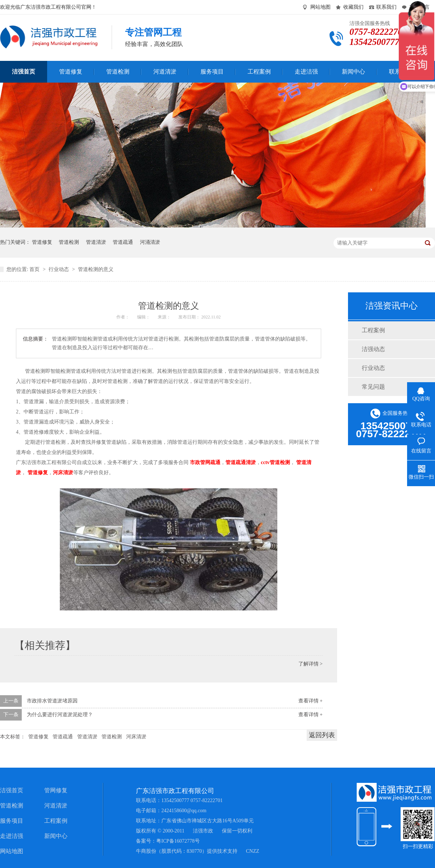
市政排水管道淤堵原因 (52, 701)
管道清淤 (96, 242)
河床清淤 (136, 737)
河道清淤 (56, 806)
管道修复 (42, 242)
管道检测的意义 (96, 269)
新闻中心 (56, 836)
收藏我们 (353, 7)
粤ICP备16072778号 (178, 841)
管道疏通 (123, 242)
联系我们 (386, 7)
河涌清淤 (150, 242)
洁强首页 (12, 790)
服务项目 (12, 821)
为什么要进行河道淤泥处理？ (60, 715)
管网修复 (56, 790)
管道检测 (69, 242)
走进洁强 (12, 836)
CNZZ (253, 851)
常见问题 (373, 387)
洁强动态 (373, 349)
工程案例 (373, 330)
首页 (35, 269)
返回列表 (322, 735)
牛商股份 (146, 851)
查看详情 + (310, 701)
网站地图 (320, 7)
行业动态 (59, 269)
